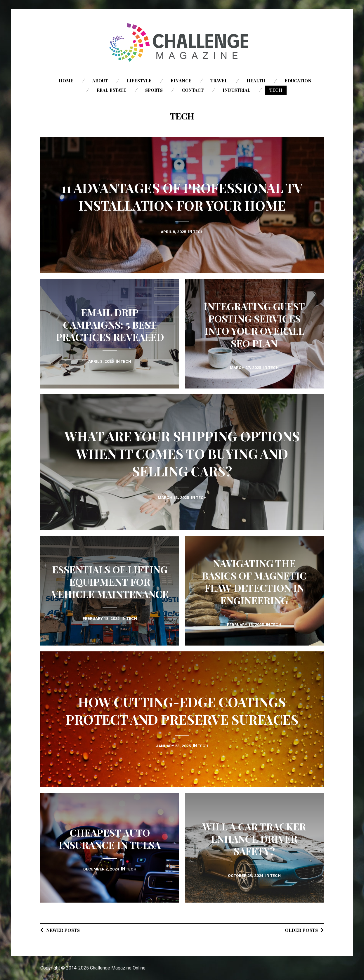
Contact (193, 90)
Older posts (301, 930)
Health (256, 81)
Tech (276, 90)
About (100, 81)
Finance (181, 81)
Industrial (236, 90)
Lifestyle (139, 81)
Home (66, 81)
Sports (154, 90)
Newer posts (63, 930)
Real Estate (111, 90)
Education (298, 81)
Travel (219, 81)
